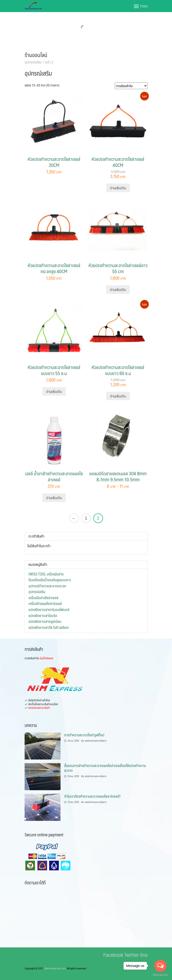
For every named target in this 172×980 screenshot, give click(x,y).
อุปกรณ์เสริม (37, 592)
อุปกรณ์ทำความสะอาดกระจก (47, 586)
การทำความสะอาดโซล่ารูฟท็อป (84, 735)
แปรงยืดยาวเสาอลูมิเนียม (45, 621)
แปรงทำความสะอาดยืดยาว (96, 741)
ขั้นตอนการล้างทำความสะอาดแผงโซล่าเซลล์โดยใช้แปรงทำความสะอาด (105, 768)
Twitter (132, 955)
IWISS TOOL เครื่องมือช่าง (46, 574)
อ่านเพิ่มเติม (118, 188)
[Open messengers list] (160, 966)
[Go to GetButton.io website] (160, 975)
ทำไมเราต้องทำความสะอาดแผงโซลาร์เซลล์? (92, 796)
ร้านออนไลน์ (36, 55)
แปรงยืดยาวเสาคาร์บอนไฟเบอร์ (49, 610)
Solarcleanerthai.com (55, 968)
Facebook (113, 955)
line (144, 955)
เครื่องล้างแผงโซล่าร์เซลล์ (45, 604)
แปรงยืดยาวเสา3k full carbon (49, 627)
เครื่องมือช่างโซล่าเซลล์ (43, 598)
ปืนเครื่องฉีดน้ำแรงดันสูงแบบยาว (50, 580)
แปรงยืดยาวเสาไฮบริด (43, 616)
